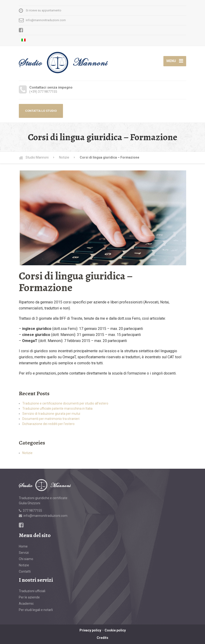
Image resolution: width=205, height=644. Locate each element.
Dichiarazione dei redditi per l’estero (48, 424)
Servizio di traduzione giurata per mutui (51, 414)
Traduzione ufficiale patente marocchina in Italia (57, 408)
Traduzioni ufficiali (32, 591)
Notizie (27, 453)
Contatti (25, 571)
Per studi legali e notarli (36, 610)
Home (23, 546)
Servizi (24, 553)
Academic (26, 604)
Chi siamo (26, 559)
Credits (102, 638)
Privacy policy (90, 630)
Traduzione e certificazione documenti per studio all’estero (65, 403)
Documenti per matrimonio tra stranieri (51, 419)
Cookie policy (115, 630)
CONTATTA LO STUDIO (41, 111)
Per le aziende (29, 597)
